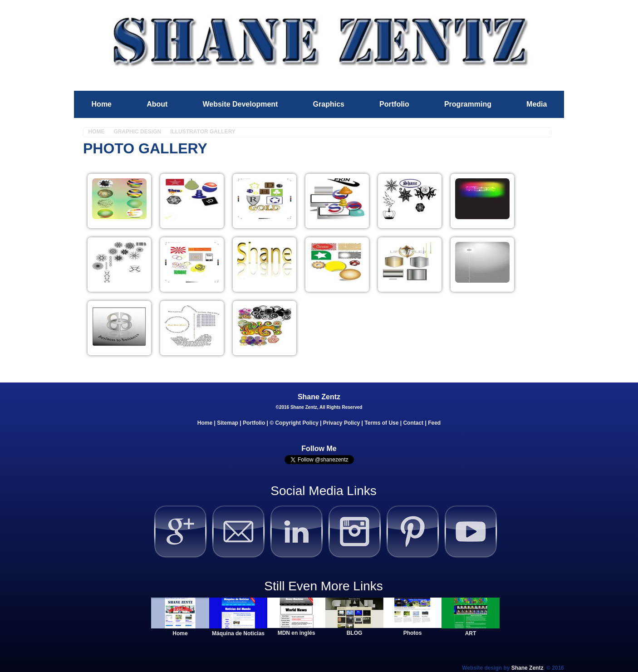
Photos (413, 633)
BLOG (355, 633)
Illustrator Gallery (203, 132)
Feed (434, 423)
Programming (468, 104)
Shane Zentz (528, 668)
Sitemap (228, 423)
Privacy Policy (341, 423)
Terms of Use (381, 423)
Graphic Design (137, 132)
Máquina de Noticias (238, 633)
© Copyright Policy (294, 423)
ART (471, 633)
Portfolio (394, 104)
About (157, 104)
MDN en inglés (297, 633)
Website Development (240, 104)
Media (537, 104)
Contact (413, 423)
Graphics (329, 104)
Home (102, 104)
